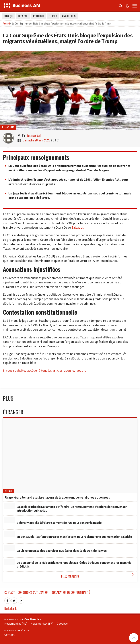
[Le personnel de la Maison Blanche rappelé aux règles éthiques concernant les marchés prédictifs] (10, 562)
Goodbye (62, 623)
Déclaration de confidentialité (71, 592)
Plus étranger (98, 575)
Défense (8, 491)
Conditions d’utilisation (33, 592)
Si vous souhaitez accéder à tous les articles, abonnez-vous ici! (45, 371)
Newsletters (69, 16)
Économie (23, 16)
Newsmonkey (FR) (42, 623)
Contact (10, 592)
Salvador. (78, 227)
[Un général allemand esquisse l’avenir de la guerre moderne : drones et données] (70, 456)
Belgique (9, 16)
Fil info (53, 16)
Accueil (6, 23)
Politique (39, 16)
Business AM (34, 135)
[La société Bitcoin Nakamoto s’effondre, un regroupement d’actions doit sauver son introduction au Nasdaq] (10, 506)
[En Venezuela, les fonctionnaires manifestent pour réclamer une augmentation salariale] (10, 534)
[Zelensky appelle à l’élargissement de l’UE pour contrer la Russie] (10, 520)
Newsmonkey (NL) (16, 623)
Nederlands (11, 609)
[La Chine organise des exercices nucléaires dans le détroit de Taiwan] (10, 548)
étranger (8, 127)
